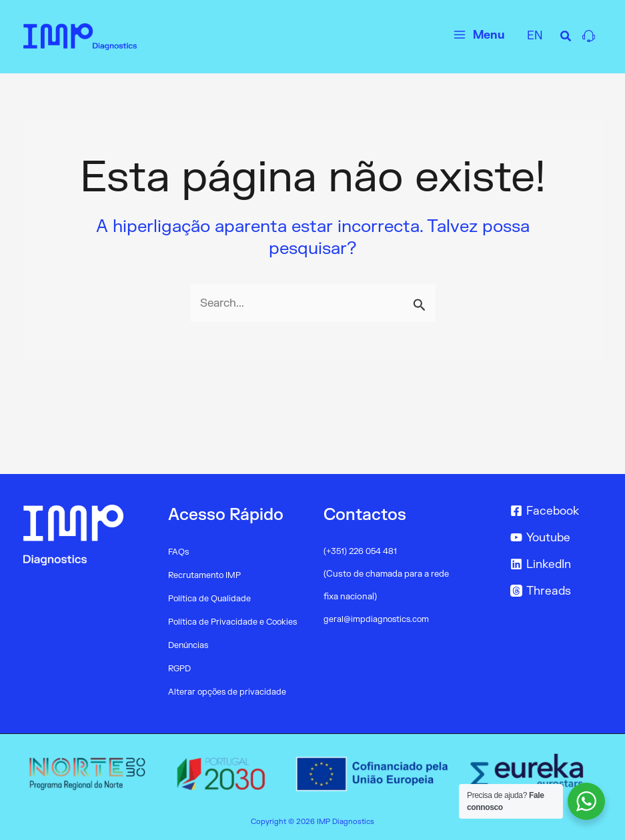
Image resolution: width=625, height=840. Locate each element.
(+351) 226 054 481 (362, 551)
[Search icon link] (566, 38)
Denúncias (189, 645)
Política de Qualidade (210, 599)
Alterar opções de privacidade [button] (228, 692)
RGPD (180, 669)
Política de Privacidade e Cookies (234, 622)
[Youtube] (553, 537)
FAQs (179, 552)
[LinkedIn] (553, 564)
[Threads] (553, 591)
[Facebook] (553, 511)
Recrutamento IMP (206, 575)
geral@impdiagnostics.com (378, 619)
